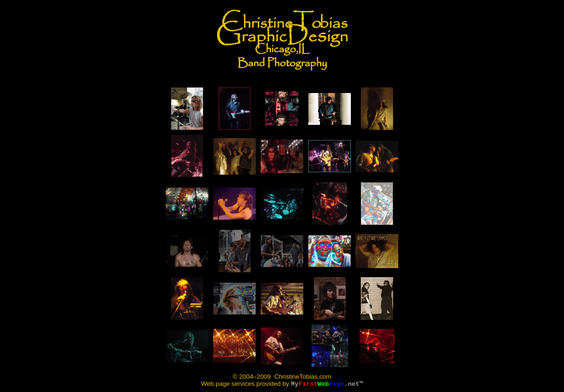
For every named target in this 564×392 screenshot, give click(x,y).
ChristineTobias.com (302, 377)
